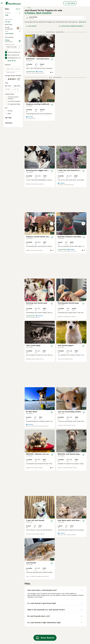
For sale (9, 50)
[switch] (13, 65)
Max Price (17, 161)
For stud (9, 58)
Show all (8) (12, 136)
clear (19, 69)
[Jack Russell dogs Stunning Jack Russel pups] (71, 226)
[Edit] (20, 116)
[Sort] (72, 52)
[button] (40, 72)
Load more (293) (12, 109)
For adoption (11, 54)
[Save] (52, 86)
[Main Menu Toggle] (2, 3)
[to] (18, 164)
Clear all (18, 35)
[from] (9, 164)
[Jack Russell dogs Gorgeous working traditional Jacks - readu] (40, 117)
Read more (82, 48)
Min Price (8, 161)
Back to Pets (8, 39)
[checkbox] (6, 78)
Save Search (31, 52)
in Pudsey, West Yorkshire (38, 39)
